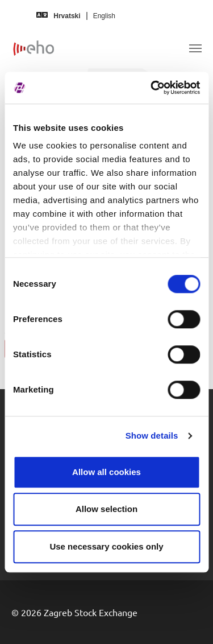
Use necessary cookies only (106, 546)
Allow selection (106, 509)
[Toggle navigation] (195, 48)
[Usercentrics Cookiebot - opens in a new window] (152, 88)
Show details (152, 435)
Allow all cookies (106, 472)
